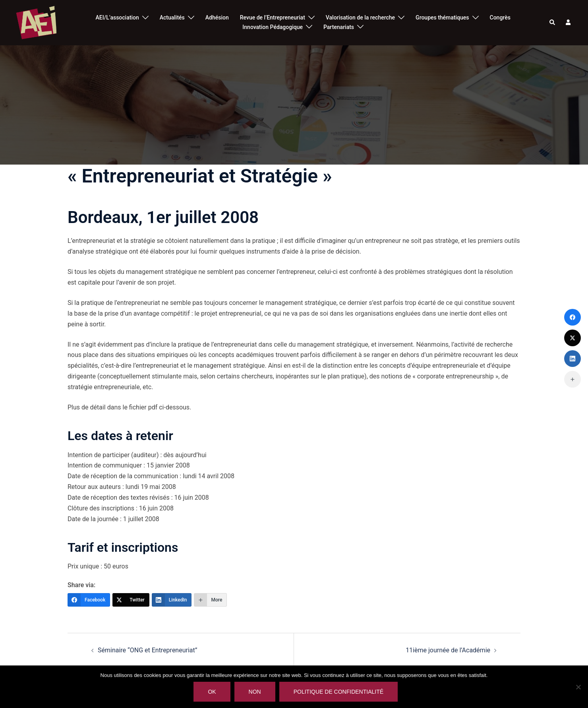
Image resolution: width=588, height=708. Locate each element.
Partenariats (339, 27)
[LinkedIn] (172, 600)
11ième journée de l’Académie (448, 650)
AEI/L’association (117, 17)
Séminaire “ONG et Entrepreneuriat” (147, 650)
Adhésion (217, 17)
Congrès (500, 17)
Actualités (172, 17)
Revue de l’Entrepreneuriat (273, 17)
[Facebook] (89, 600)
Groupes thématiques (442, 17)
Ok (212, 692)
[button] (553, 23)
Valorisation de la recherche (360, 17)
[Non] (578, 687)
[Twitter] (131, 600)
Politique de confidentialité (338, 692)
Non (255, 692)
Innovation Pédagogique (273, 27)
